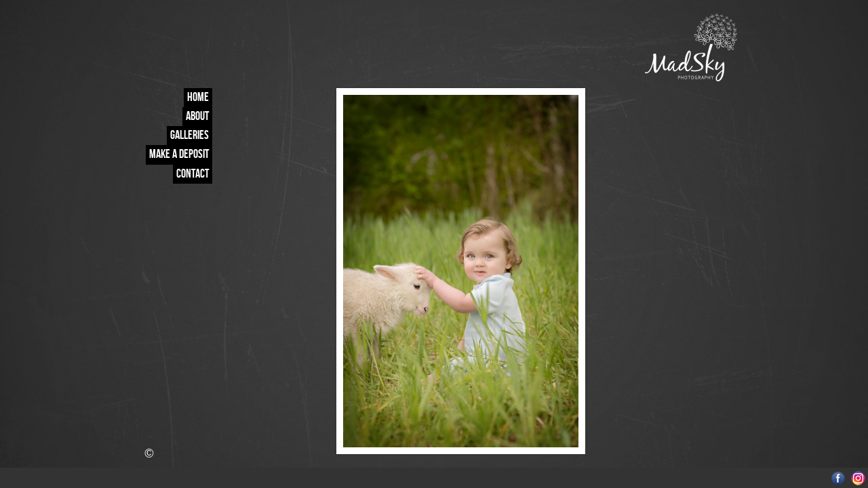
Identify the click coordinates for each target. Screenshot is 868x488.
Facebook (839, 478)
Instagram (858, 478)
